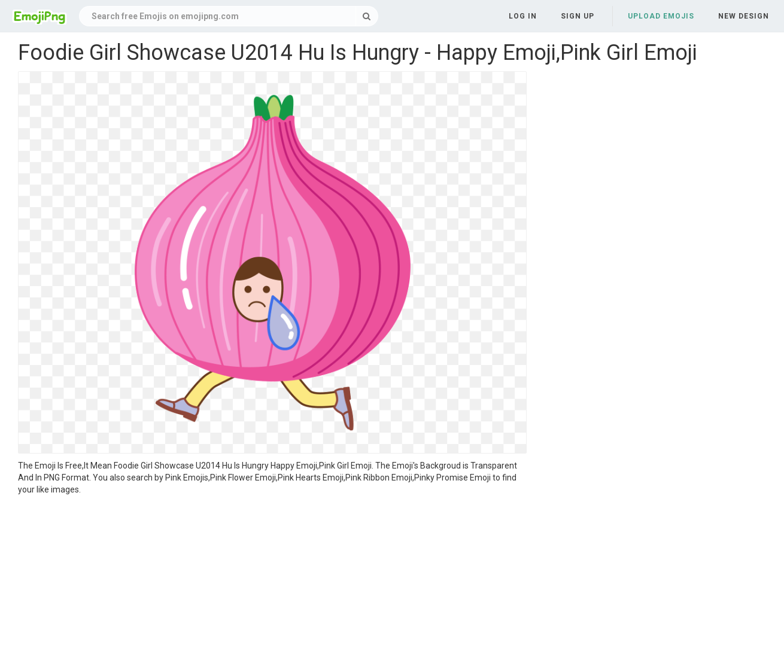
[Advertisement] (272, 585)
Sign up (578, 16)
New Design (744, 16)
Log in (523, 16)
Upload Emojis (661, 16)
